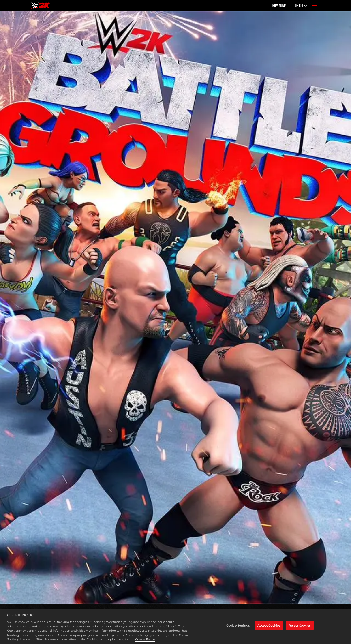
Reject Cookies (300, 625)
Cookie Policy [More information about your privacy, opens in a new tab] (145, 639)
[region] (175, 626)
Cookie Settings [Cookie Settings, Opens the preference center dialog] (238, 625)
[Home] (41, 6)
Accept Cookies (269, 625)
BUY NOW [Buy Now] (279, 6)
